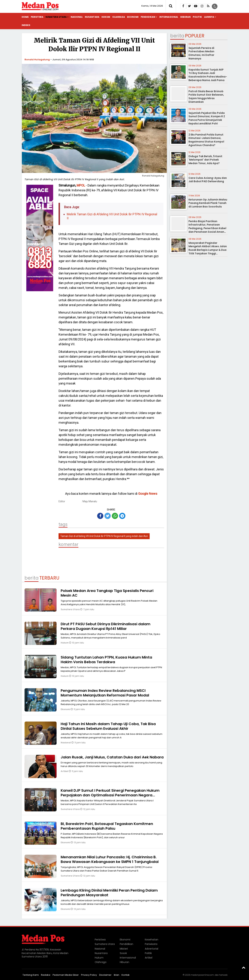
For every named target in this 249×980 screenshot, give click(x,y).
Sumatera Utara (56, 17)
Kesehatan (152, 940)
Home (25, 17)
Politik (197, 17)
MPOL (81, 185)
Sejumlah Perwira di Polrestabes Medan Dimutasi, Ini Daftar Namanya (201, 53)
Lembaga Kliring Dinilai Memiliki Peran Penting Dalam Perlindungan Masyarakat (109, 893)
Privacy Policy (89, 975)
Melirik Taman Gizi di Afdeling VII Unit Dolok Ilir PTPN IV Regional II (112, 216)
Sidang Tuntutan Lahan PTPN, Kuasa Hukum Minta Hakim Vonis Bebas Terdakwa (106, 660)
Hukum (106, 17)
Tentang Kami (31, 975)
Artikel (65, 771)
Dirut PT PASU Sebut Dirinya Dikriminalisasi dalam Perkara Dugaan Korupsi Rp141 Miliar (106, 626)
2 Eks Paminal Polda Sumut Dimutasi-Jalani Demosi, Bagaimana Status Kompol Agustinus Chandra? (206, 140)
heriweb (223, 975)
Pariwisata (151, 944)
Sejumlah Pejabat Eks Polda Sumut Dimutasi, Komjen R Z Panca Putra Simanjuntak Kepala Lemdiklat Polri (207, 118)
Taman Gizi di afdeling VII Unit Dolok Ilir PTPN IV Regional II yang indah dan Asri (104, 536)
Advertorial (152, 949)
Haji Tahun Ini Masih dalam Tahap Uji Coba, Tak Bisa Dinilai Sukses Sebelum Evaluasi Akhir (108, 726)
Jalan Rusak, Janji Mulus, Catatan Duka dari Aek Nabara (112, 757)
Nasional (77, 17)
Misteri (124, 949)
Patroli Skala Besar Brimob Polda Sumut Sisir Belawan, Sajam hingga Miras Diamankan (206, 97)
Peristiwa (37, 17)
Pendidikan (148, 17)
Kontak (126, 975)
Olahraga (119, 17)
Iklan (117, 975)
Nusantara (92, 17)
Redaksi (46, 975)
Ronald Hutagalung (37, 60)
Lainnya (209, 17)
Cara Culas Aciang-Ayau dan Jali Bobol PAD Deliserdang (208, 180)
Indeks (26, 25)
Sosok (123, 953)
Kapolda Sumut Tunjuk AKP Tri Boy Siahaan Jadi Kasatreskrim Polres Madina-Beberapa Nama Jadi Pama (208, 75)
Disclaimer (105, 975)
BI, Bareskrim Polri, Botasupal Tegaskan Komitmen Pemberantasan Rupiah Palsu (107, 826)
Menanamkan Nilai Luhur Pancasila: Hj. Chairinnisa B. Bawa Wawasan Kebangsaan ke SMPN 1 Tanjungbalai (110, 859)
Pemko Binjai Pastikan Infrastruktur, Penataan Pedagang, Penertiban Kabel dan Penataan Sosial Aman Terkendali (207, 228)
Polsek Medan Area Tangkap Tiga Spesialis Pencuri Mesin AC (107, 593)
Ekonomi (133, 17)
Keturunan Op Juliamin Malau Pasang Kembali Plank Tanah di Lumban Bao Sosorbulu (208, 203)
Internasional (169, 17)
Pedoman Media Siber (66, 975)
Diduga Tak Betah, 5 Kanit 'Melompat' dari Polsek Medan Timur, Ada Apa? (205, 160)
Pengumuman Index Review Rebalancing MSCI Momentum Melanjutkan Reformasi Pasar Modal (105, 693)
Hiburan (185, 17)
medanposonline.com (202, 975)
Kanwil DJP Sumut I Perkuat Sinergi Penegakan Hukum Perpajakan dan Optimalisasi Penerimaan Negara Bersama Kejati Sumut (110, 795)
